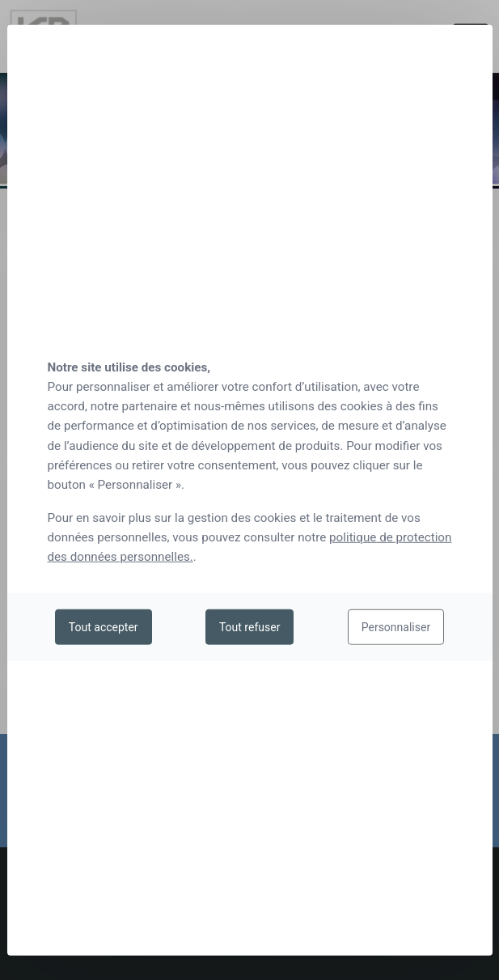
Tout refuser (250, 627)
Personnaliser (396, 627)
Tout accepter (104, 627)
